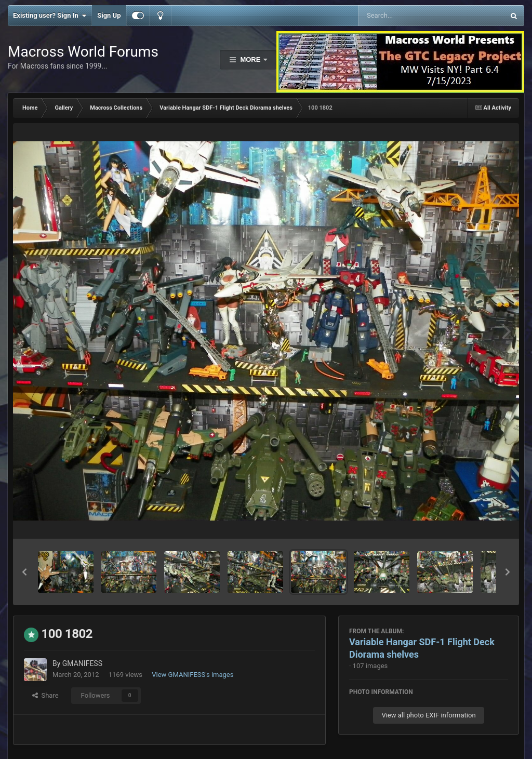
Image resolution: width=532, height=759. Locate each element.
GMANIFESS (82, 663)
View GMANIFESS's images (192, 675)
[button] (24, 572)
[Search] (405, 16)
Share (45, 695)
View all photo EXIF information (428, 715)
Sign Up (109, 15)
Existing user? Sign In (50, 16)
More (250, 59)
